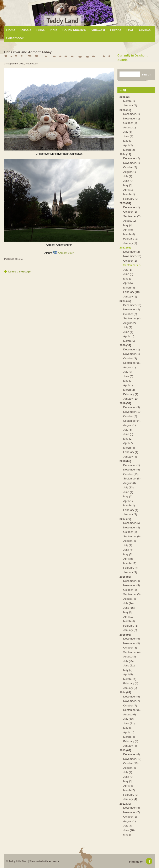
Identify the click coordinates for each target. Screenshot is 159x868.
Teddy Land (62, 21)
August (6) (129, 714)
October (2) (130, 167)
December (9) (131, 407)
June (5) (128, 376)
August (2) (129, 323)
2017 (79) (125, 519)
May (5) (128, 554)
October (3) (130, 358)
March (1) (129, 101)
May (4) (128, 225)
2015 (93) (125, 635)
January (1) (130, 105)
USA (130, 30)
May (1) (128, 496)
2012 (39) (125, 804)
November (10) (132, 256)
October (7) (130, 314)
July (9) (128, 772)
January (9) (130, 514)
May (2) (128, 141)
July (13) (128, 487)
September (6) (132, 363)
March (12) (130, 563)
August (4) (129, 541)
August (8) (129, 483)
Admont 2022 (66, 253)
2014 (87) (125, 692)
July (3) (128, 372)
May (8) (128, 612)
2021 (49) (125, 301)
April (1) (128, 190)
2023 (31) (125, 203)
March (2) (129, 150)
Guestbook (15, 38)
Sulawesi (98, 30)
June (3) (128, 181)
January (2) (130, 630)
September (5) (132, 594)
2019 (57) (125, 403)
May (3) (128, 185)
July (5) (128, 430)
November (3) (131, 309)
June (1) (128, 332)
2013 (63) (125, 750)
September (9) (132, 536)
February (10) (131, 292)
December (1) (131, 114)
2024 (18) (125, 154)
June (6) (128, 274)
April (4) (128, 786)
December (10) (132, 305)
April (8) (128, 230)
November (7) (131, 701)
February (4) (131, 452)
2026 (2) (124, 97)
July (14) (128, 603)
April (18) (129, 617)
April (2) (128, 145)
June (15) (129, 608)
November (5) (131, 470)
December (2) (131, 158)
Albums (145, 30)
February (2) (131, 199)
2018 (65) (125, 461)
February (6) (131, 626)
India (54, 30)
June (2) (128, 136)
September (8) (132, 479)
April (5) (128, 283)
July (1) (128, 132)
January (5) (130, 688)
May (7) (128, 670)
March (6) (129, 234)
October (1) (130, 123)
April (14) (129, 336)
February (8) (131, 795)
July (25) (128, 661)
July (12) (128, 719)
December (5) (131, 523)
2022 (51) (125, 248)
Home (11, 30)
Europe (116, 30)
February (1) (131, 394)
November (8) (131, 527)
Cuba (41, 30)
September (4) (132, 318)
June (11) (129, 665)
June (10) (129, 830)
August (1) (129, 127)
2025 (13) (125, 110)
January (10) (131, 399)
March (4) (129, 288)
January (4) (130, 457)
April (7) (128, 443)
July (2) (128, 176)
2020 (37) (125, 345)
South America (74, 30)
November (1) (131, 119)
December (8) (131, 808)
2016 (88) (125, 577)
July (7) (128, 545)
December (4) (131, 581)
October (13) (131, 474)
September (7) (132, 216)
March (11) (130, 679)
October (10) (131, 763)
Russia (26, 30)
